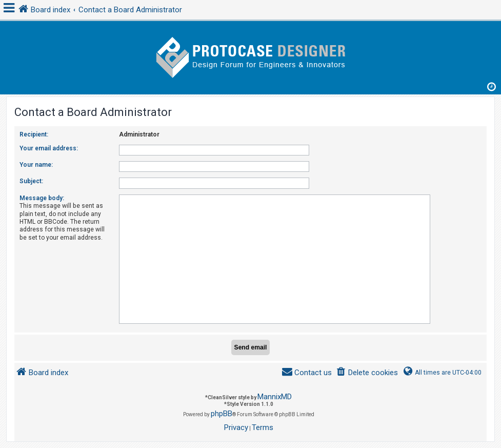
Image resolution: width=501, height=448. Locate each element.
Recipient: (34, 134)
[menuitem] (367, 373)
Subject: (31, 181)
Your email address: (49, 148)
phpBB (222, 414)
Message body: (42, 198)
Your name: (36, 165)
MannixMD (275, 397)
